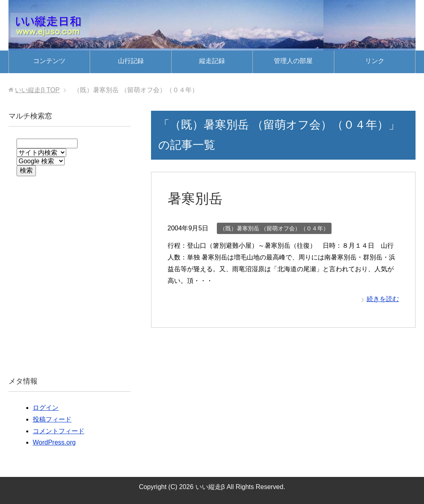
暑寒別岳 (195, 198)
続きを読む (383, 299)
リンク (375, 61)
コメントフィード (59, 431)
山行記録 (131, 61)
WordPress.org (54, 442)
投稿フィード (52, 419)
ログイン (46, 408)
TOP (37, 90)
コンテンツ (49, 61)
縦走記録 (212, 61)
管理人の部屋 (293, 61)
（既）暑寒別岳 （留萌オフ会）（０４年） (274, 228)
